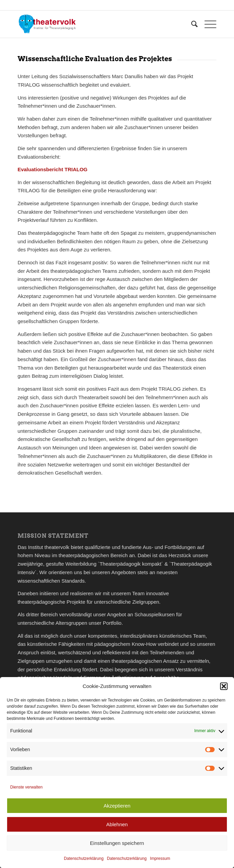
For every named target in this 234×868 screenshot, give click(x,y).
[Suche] (191, 24)
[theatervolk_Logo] (97, 24)
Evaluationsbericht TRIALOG (53, 169)
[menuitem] (191, 24)
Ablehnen (117, 824)
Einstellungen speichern (117, 843)
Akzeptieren (117, 806)
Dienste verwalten (26, 787)
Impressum (160, 858)
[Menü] (207, 24)
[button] (224, 686)
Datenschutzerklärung (84, 858)
